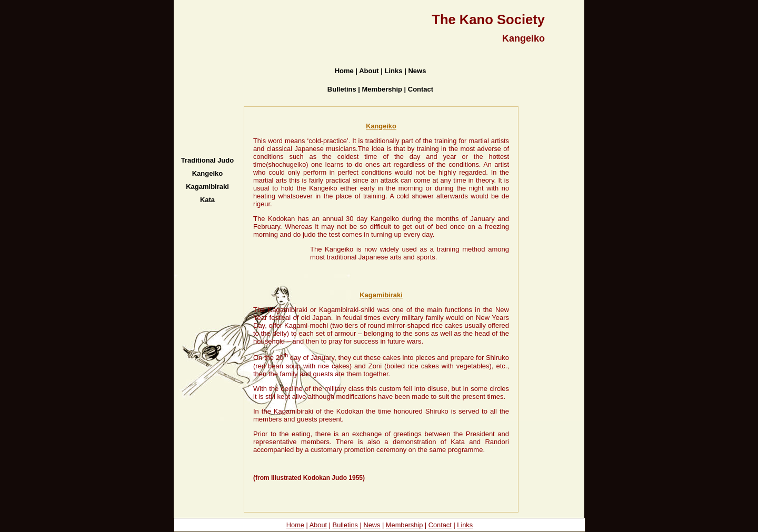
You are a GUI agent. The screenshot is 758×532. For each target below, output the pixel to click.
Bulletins (345, 525)
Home (295, 525)
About (318, 525)
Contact (440, 525)
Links (465, 525)
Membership (404, 525)
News (372, 525)
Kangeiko (381, 126)
